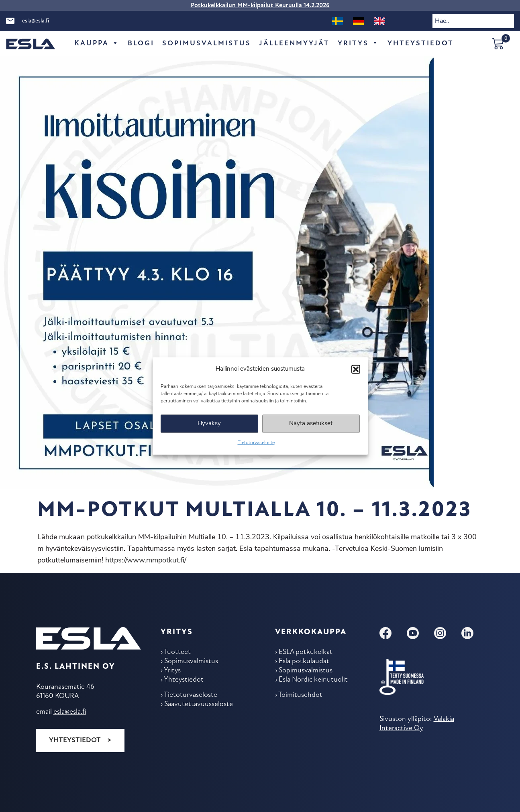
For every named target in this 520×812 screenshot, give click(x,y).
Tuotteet (178, 653)
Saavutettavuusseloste (199, 707)
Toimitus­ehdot (301, 697)
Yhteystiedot (75, 740)
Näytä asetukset (311, 423)
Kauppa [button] (97, 44)
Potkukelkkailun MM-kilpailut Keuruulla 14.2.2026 (260, 6)
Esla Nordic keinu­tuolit (314, 681)
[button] (356, 369)
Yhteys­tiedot (421, 44)
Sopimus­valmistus (207, 44)
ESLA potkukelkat (306, 653)
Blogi (141, 44)
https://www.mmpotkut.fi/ (146, 561)
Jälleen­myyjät (295, 44)
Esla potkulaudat (305, 662)
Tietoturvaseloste (256, 443)
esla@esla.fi (36, 21)
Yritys (359, 44)
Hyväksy (209, 423)
